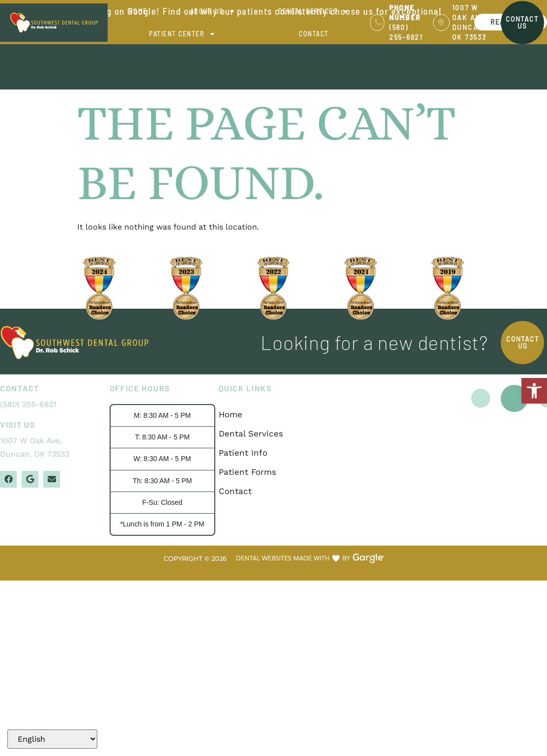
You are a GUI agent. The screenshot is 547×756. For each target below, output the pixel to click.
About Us (213, 11)
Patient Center (182, 34)
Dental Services (314, 11)
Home (138, 11)
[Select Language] (52, 739)
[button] (534, 391)
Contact (314, 34)
